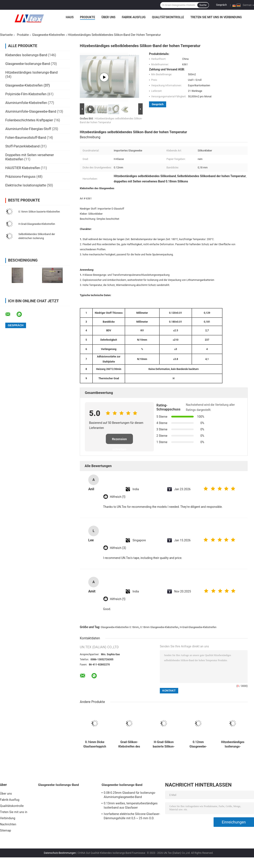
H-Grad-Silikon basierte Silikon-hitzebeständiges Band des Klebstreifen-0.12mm (164, 744)
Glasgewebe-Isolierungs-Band (28, 64)
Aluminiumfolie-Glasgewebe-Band (31, 111)
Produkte (88, 17)
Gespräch (222, 5)
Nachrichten (8, 824)
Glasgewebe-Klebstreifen (49, 35)
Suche (203, 5)
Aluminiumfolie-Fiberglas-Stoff (28, 129)
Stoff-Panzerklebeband (22, 146)
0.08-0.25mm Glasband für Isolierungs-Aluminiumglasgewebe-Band (130, 795)
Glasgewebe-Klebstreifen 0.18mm (120, 627)
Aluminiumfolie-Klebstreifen (26, 103)
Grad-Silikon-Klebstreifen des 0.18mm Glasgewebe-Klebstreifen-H (129, 744)
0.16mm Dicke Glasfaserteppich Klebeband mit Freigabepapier (95, 744)
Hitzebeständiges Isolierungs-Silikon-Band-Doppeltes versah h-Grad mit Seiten (233, 744)
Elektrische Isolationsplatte (26, 185)
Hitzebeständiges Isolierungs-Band (31, 72)
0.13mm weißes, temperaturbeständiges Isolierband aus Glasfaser (131, 805)
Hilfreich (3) (118, 548)
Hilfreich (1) (118, 497)
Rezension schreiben (119, 441)
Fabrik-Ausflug (134, 17)
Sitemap (6, 830)
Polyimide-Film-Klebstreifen (26, 94)
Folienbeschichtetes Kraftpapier (29, 120)
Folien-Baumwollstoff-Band (26, 138)
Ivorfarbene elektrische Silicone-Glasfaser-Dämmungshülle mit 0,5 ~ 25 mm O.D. (132, 816)
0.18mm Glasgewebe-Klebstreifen (159, 627)
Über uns (108, 17)
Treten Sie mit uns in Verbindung (216, 17)
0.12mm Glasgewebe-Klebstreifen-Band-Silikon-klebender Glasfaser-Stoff (198, 744)
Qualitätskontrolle (168, 17)
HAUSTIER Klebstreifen (23, 168)
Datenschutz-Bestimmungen (60, 853)
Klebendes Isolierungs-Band (26, 55)
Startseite (6, 35)
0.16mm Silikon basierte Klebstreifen (39, 212)
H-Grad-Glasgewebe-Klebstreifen (37, 224)
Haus (70, 17)
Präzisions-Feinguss (20, 177)
